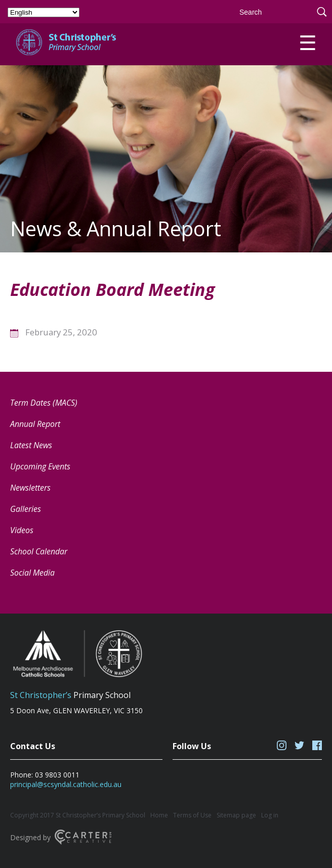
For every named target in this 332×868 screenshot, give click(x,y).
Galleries (26, 509)
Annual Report (35, 424)
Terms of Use (192, 815)
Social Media (32, 573)
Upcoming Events (40, 466)
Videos (22, 530)
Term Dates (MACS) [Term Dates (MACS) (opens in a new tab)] (44, 403)
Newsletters (30, 488)
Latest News (31, 445)
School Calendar (39, 551)
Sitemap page (236, 815)
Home (159, 815)
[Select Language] (44, 12)
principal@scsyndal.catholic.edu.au (66, 784)
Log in (270, 815)
